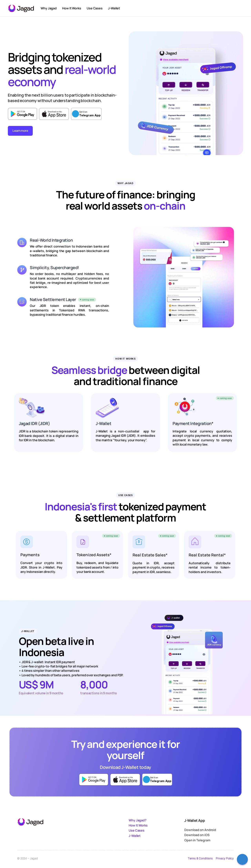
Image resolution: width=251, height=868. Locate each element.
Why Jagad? (138, 820)
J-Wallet (135, 836)
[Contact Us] (242, 859)
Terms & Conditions (200, 858)
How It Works (138, 825)
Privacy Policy (225, 858)
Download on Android (200, 830)
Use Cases (137, 830)
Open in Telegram (197, 840)
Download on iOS (197, 835)
